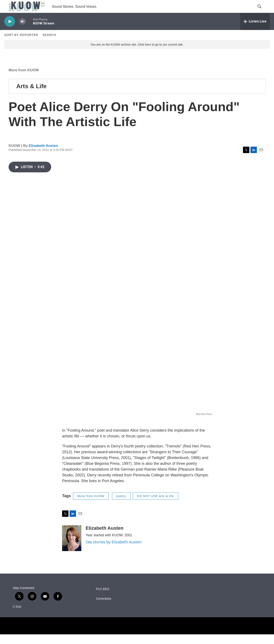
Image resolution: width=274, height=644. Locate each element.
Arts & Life (31, 96)
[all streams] (255, 31)
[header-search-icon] (263, 11)
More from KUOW (24, 80)
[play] (10, 31)
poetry (121, 506)
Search (49, 45)
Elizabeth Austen (43, 155)
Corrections (104, 608)
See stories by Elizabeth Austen (114, 552)
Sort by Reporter (21, 45)
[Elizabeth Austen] (72, 548)
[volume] (22, 31)
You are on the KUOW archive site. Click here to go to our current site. (137, 54)
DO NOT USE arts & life (156, 506)
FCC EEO (103, 599)
